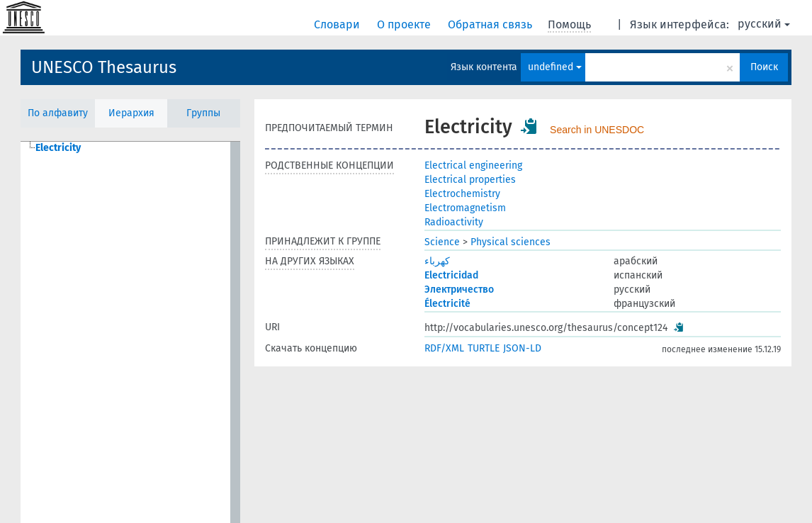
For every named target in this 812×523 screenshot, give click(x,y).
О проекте (405, 24)
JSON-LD (522, 348)
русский (764, 24)
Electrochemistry (462, 194)
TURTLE (484, 348)
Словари (338, 24)
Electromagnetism (465, 208)
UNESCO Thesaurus (104, 67)
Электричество (459, 289)
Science (442, 242)
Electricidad (451, 275)
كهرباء (437, 261)
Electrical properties (470, 180)
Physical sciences (511, 242)
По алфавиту (58, 113)
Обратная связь (491, 24)
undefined (555, 67)
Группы (203, 113)
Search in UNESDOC (597, 130)
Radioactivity (454, 222)
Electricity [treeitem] (58, 148)
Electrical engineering (473, 165)
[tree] (130, 332)
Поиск (764, 67)
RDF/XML (444, 348)
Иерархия (131, 113)
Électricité (447, 304)
